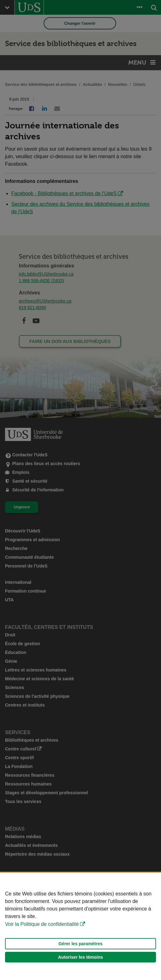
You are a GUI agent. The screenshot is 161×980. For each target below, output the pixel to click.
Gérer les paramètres (80, 944)
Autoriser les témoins (80, 957)
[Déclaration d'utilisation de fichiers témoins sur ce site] (80, 926)
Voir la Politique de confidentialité (42, 924)
